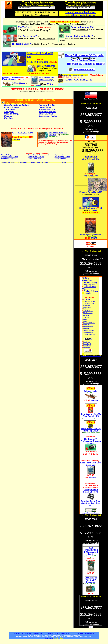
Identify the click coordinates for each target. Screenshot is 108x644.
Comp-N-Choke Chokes (11, 77)
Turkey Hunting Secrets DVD (91, 234)
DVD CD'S (86, 316)
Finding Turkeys (12, 107)
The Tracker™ (25, 27)
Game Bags (38, 86)
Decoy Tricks (45, 107)
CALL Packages (88, 311)
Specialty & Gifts (88, 332)
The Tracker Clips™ (21, 44)
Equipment (59, 155)
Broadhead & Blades (89, 323)
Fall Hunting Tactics (8, 159)
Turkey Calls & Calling (36, 157)
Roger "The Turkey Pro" (59, 633)
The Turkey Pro (91, 176)
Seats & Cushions (89, 331)
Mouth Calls (87, 305)
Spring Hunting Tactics (9, 157)
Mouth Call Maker (88, 208)
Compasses (87, 325)
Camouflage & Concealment (38, 155)
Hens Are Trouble (47, 105)
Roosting (8, 118)
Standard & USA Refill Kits (38, 62)
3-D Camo (87, 318)
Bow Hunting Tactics (62, 157)
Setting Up (9, 112)
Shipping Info (91, 157)
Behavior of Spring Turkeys (17, 105)
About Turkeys (6, 155)
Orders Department (85, 633)
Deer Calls (86, 329)
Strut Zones (10, 109)
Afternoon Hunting (47, 112)
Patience (8, 116)
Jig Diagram (93, 210)
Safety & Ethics (60, 159)
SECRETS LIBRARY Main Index (29, 633)
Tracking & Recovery (89, 334)
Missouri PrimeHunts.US (91, 192)
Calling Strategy (12, 114)
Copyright (49, 638)
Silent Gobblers (46, 114)
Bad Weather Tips (47, 109)
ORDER (16, 140)
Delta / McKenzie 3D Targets (84, 55)
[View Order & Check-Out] (41, 162)
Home (64, 162)
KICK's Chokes (9, 79)
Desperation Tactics (48, 116)
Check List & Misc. (35, 159)
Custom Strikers (88, 327)
